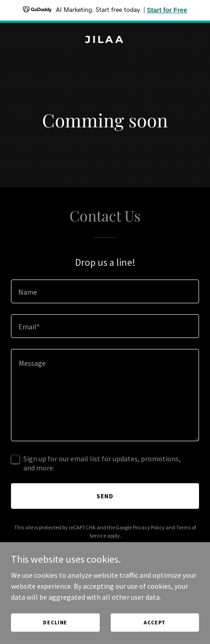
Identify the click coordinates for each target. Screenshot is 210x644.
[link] (105, 40)
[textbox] (105, 291)
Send (105, 496)
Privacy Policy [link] (149, 527)
